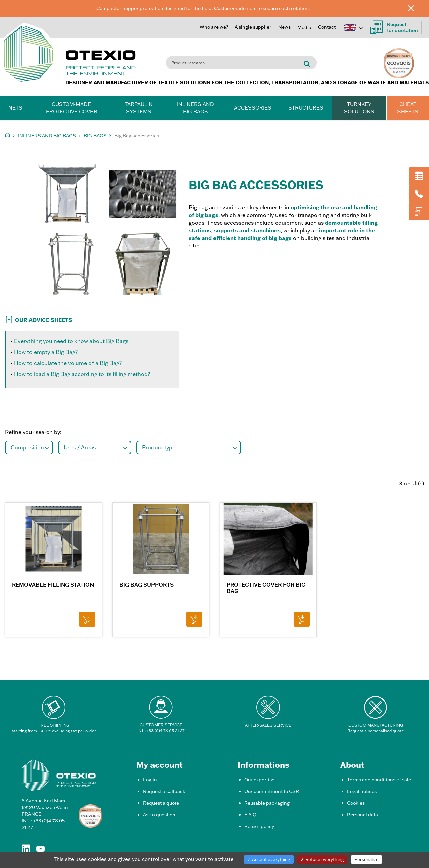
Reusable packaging (267, 803)
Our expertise (259, 780)
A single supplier (253, 27)
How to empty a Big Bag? (46, 352)
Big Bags (95, 136)
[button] (107, 319)
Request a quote (161, 803)
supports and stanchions (247, 230)
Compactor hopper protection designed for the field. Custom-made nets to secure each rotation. (203, 8)
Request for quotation (394, 27)
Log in (150, 780)
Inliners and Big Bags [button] (196, 108)
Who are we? (214, 27)
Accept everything (269, 859)
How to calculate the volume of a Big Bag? (68, 363)
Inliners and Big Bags (47, 136)
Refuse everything (322, 859)
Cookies (356, 803)
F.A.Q (250, 815)
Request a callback (164, 791)
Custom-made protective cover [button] (72, 108)
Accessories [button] (253, 108)
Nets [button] (15, 108)
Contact (327, 27)
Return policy (259, 826)
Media (304, 27)
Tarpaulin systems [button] (139, 108)
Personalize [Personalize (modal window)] (366, 859)
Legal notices (362, 791)
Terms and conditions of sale (379, 780)
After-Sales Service (268, 725)
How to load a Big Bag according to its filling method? (82, 374)
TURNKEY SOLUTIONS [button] (359, 108)
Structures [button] (306, 108)
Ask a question (159, 815)
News (284, 27)
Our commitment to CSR (272, 791)
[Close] (416, 8)
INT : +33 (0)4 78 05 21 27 (161, 731)
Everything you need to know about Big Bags (71, 341)
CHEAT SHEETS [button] (408, 108)
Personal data (362, 815)
